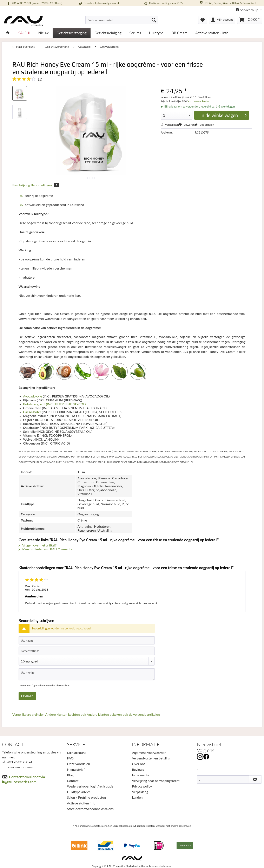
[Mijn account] (222, 20)
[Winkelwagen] (250, 20)
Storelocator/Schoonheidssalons (90, 809)
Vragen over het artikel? (38, 545)
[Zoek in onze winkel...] (122, 20)
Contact (73, 781)
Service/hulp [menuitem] (247, 10)
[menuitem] (122, 22)
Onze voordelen (78, 764)
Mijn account (76, 753)
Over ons (139, 764)
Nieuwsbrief (76, 769)
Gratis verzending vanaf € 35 (163, 3)
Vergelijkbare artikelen (28, 714)
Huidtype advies (79, 792)
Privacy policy (142, 786)
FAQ (70, 758)
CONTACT (13, 744)
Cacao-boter (32, 412)
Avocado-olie (33, 396)
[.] (223, 779)
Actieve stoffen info (81, 803)
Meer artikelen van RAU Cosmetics (46, 549)
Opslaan (27, 696)
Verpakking (140, 792)
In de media (140, 775)
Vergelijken (170, 125)
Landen (137, 797)
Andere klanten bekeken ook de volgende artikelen (123, 714)
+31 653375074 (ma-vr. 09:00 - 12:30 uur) (34, 3)
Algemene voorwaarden (149, 753)
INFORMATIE (146, 744)
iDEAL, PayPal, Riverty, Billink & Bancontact (228, 3)
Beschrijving (21, 185)
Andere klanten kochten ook (66, 714)
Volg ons (206, 750)
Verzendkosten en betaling (151, 758)
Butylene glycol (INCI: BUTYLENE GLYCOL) (55, 404)
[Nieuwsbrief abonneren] (255, 779)
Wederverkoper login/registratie (90, 786)
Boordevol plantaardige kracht (99, 3)
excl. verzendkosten (198, 101)
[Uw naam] (87, 640)
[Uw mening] (87, 674)
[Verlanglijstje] (203, 20)
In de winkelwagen (223, 115)
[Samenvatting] (87, 651)
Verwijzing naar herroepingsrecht (156, 781)
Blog (70, 775)
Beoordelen (204, 125)
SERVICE (76, 744)
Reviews (138, 769)
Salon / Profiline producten (86, 797)
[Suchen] (154, 20)
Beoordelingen (45, 185)
